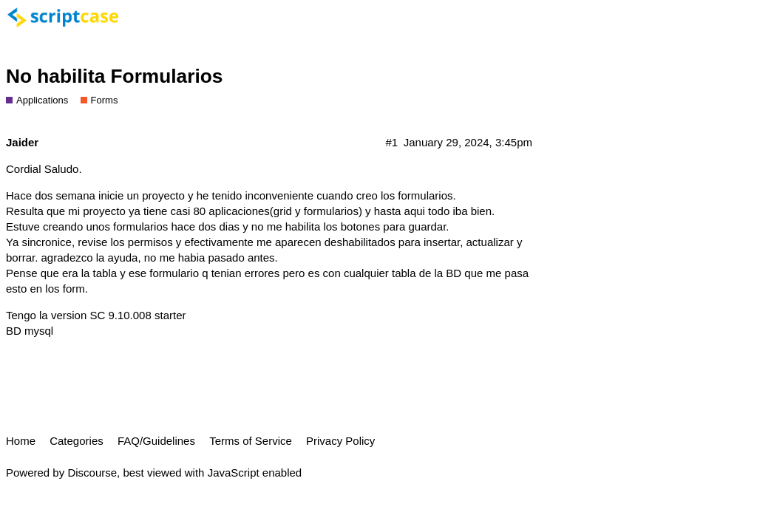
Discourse (92, 473)
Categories (77, 441)
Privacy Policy (340, 441)
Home (21, 441)
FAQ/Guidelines (156, 441)
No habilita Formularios (114, 76)
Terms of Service (251, 441)
